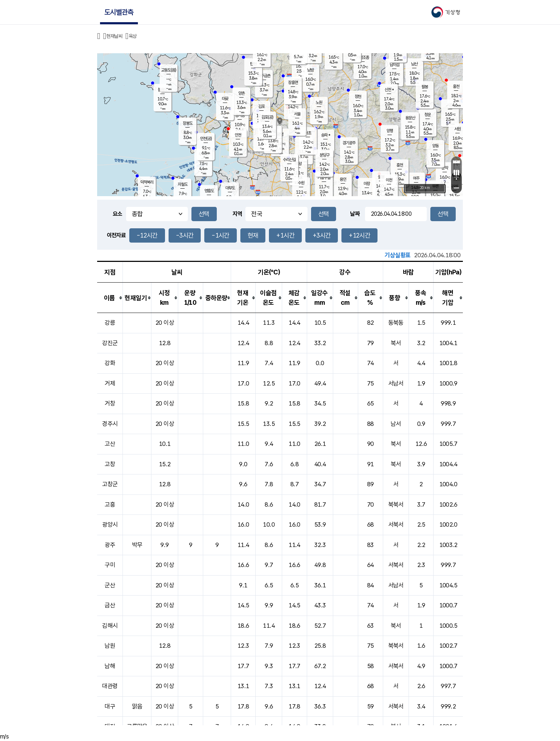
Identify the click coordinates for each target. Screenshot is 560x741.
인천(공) (206, 139)
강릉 (110, 323)
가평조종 (362, 58)
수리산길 (289, 160)
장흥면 (293, 83)
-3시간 (185, 235)
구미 (110, 565)
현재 (253, 235)
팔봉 (425, 87)
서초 (308, 133)
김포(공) (267, 117)
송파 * (326, 135)
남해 (110, 666)
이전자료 (116, 235)
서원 (457, 129)
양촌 (241, 93)
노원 (319, 103)
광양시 (110, 524)
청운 (427, 115)
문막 (445, 168)
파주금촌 (264, 76)
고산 (110, 444)
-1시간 (220, 235)
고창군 (110, 484)
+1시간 (285, 235)
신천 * (389, 90)
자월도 (183, 184)
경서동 (240, 115)
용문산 (410, 118)
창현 (358, 96)
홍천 (456, 86)
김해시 (110, 626)
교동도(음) (169, 70)
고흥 (110, 504)
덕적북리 (147, 182)
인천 (238, 135)
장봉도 (188, 123)
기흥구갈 (324, 178)
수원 (301, 183)
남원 (110, 646)
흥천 (400, 165)
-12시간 (147, 235)
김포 (261, 106)
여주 (416, 178)
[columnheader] (110, 298)
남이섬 (394, 65)
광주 (110, 545)
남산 (414, 64)
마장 (367, 184)
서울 (297, 114)
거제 (110, 383)
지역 (237, 214)
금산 (110, 605)
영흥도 (209, 191)
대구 (110, 706)
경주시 (110, 424)
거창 (110, 403)
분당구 (324, 155)
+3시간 (322, 235)
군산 (110, 585)
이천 (389, 180)
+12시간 (359, 235)
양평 (390, 131)
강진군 (110, 343)
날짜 (355, 214)
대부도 (230, 188)
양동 (435, 146)
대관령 (110, 686)
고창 (110, 464)
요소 (118, 214)
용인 (343, 179)
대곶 (225, 99)
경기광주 (349, 143)
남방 (310, 70)
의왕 (298, 164)
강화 (110, 363)
